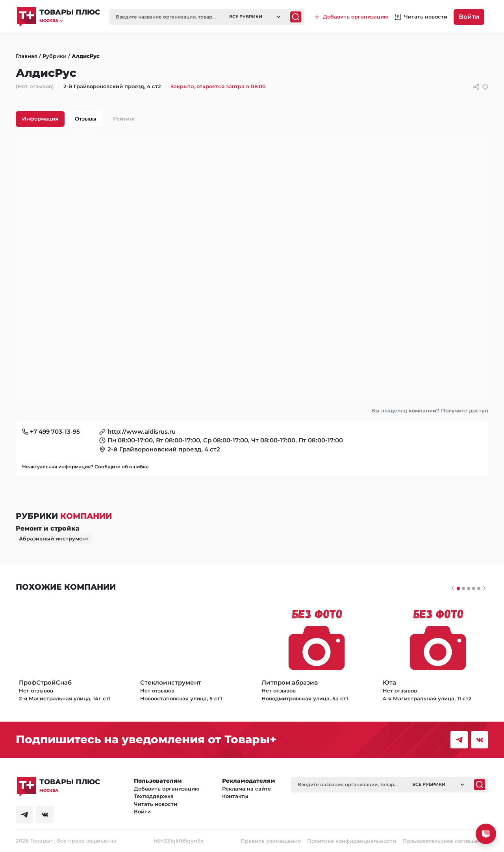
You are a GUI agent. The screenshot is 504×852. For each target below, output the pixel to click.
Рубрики (55, 56)
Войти (469, 17)
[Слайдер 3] (474, 588)
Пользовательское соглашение (445, 841)
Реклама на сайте (246, 789)
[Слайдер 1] (463, 588)
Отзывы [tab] (86, 119)
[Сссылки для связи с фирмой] (476, 87)
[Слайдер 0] (458, 588)
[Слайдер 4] (479, 588)
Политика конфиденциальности (352, 841)
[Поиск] (296, 17)
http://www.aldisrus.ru (142, 432)
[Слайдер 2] (469, 588)
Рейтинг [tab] (124, 119)
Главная (27, 56)
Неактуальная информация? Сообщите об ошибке (85, 467)
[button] (70, 21)
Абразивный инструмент (54, 538)
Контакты (235, 796)
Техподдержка (154, 796)
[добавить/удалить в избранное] (485, 87)
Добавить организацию (167, 789)
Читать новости (156, 804)
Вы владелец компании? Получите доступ (430, 410)
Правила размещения (271, 841)
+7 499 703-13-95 (55, 432)
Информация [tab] (40, 119)
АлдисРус (86, 56)
